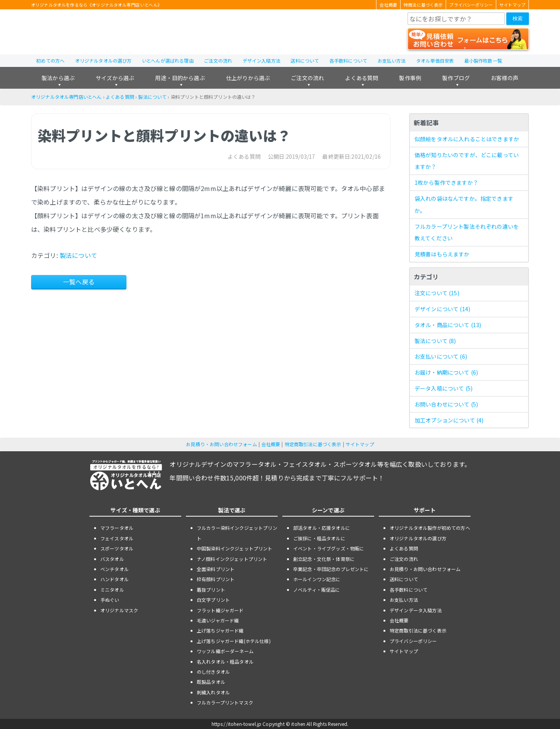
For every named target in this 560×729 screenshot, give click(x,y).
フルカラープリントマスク (225, 702)
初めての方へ (50, 60)
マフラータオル (117, 528)
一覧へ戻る (79, 282)
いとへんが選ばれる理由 (168, 60)
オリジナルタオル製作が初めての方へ (430, 528)
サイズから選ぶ (115, 78)
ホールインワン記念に (317, 579)
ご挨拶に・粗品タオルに (319, 538)
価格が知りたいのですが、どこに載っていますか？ (467, 161)
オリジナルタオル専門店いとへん (66, 97)
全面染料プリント (216, 569)
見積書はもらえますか (442, 254)
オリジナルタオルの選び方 (103, 60)
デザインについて (442, 309)
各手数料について (348, 60)
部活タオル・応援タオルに (322, 528)
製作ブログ (456, 78)
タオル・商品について (448, 325)
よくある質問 (361, 78)
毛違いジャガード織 (218, 620)
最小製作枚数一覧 (483, 60)
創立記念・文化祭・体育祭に (324, 559)
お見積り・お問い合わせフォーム (221, 444)
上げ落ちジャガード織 (220, 630)
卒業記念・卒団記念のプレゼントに (331, 569)
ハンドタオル (115, 579)
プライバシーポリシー (471, 5)
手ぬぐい (110, 600)
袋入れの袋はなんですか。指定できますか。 (464, 204)
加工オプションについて (449, 420)
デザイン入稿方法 (262, 60)
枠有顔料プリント (216, 579)
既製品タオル (211, 682)
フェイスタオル (117, 538)
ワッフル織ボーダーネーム (225, 651)
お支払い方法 (392, 60)
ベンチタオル (115, 569)
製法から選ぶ (58, 78)
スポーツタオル (117, 548)
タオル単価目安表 (435, 60)
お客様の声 (505, 78)
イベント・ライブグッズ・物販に (329, 548)
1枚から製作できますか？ (446, 182)
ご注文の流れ (218, 60)
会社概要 (388, 5)
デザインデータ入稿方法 (416, 610)
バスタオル (112, 559)
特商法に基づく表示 (423, 5)
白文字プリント (213, 600)
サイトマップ (512, 5)
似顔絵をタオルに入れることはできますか (467, 139)
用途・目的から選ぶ (180, 78)
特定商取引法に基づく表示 (313, 444)
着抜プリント (211, 590)
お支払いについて (441, 356)
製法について (152, 97)
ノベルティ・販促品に (317, 590)
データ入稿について (444, 388)
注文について (437, 293)
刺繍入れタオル (213, 692)
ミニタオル (112, 590)
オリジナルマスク (119, 610)
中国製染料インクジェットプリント (235, 548)
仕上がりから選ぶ (248, 78)
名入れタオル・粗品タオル (225, 662)
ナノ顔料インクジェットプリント (232, 559)
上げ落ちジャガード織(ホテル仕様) (234, 641)
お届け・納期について (446, 372)
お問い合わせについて (446, 404)
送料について (305, 60)
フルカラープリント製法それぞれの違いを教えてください (467, 232)
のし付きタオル (213, 672)
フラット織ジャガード (220, 610)
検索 (518, 18)
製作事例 (410, 78)
